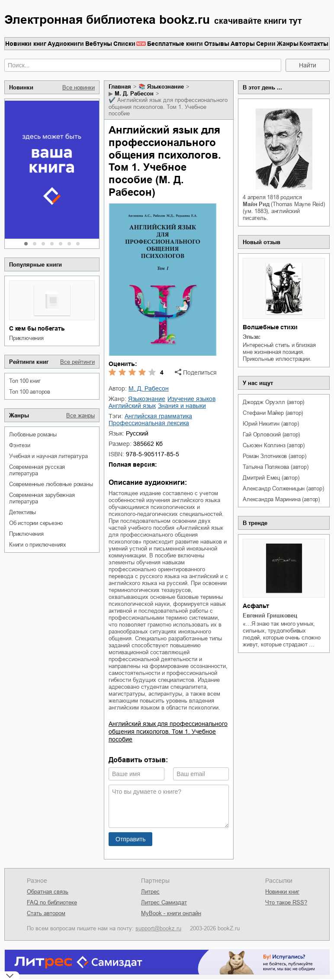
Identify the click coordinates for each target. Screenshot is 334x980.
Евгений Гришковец (270, 616)
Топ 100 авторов (30, 392)
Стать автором (46, 913)
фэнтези (20, 445)
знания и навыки (182, 406)
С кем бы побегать (37, 328)
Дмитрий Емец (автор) (271, 478)
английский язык (132, 406)
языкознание (165, 87)
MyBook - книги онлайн (171, 913)
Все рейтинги (77, 362)
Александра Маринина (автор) (281, 499)
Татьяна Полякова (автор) (275, 467)
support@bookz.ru (158, 928)
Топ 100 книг (25, 381)
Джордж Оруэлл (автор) (273, 402)
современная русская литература (37, 470)
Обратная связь (48, 892)
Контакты (314, 44)
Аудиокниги (66, 44)
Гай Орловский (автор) (271, 434)
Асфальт (256, 606)
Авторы (243, 44)
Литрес (150, 892)
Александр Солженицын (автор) (283, 488)
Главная (120, 87)
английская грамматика (158, 416)
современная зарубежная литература (42, 498)
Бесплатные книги (175, 44)
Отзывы (217, 44)
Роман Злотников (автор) (274, 456)
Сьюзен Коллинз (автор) (274, 445)
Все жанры (80, 415)
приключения (26, 338)
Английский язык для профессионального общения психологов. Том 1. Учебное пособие (168, 732)
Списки (124, 44)
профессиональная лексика (149, 423)
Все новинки (79, 87)
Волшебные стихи (270, 327)
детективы (22, 512)
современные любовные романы (51, 484)
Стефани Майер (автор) (273, 413)
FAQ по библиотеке (52, 902)
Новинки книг (26, 44)
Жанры (288, 44)
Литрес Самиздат (164, 902)
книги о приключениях (38, 545)
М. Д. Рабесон (134, 94)
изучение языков (191, 399)
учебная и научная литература (48, 456)
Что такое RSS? (286, 902)
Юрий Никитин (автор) (271, 424)
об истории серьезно (36, 523)
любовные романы (33, 434)
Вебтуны (99, 44)
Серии (266, 44)
